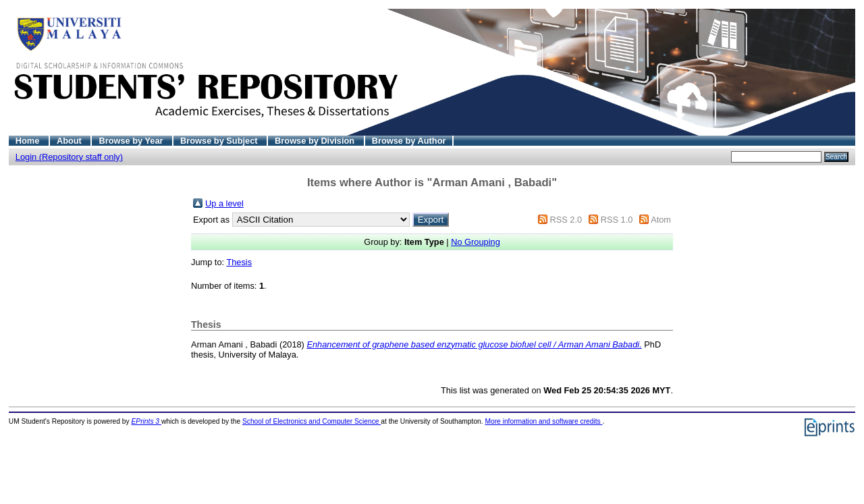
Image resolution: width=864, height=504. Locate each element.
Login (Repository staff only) (69, 157)
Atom (661, 220)
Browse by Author (409, 141)
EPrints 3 (146, 421)
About (71, 141)
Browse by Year (132, 141)
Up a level (224, 203)
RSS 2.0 (566, 220)
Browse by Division (316, 141)
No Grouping (476, 242)
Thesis (239, 262)
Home (29, 141)
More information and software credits (543, 421)
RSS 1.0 (617, 220)
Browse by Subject (220, 141)
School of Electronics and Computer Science (312, 421)
